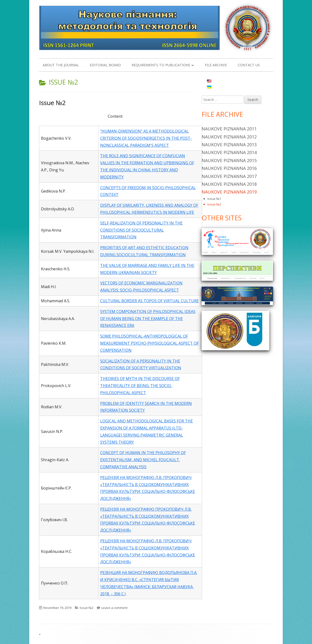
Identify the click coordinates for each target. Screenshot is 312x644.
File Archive (216, 65)
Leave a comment (114, 608)
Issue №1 (214, 199)
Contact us (249, 65)
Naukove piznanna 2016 (229, 168)
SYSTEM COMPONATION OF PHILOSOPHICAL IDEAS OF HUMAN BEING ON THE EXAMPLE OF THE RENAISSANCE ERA (148, 319)
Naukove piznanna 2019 (229, 192)
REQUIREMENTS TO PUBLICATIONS (161, 65)
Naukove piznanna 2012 (229, 137)
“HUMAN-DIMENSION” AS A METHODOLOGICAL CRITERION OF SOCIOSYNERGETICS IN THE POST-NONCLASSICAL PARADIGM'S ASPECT (146, 138)
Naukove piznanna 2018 (229, 184)
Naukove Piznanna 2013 (229, 145)
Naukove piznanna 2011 (229, 129)
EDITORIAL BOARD (105, 65)
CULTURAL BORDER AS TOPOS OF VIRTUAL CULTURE (149, 301)
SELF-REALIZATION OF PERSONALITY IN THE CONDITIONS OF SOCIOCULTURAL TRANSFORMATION (141, 230)
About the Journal (61, 65)
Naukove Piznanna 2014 (229, 152)
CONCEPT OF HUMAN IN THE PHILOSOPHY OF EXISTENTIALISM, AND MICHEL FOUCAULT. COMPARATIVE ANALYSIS (143, 460)
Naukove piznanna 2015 (229, 160)
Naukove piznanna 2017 (229, 176)
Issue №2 (52, 103)
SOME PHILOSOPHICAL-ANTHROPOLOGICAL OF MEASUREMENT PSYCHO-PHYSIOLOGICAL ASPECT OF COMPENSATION (149, 343)
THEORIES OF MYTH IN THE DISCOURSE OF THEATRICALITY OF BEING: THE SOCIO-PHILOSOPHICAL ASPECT (140, 386)
